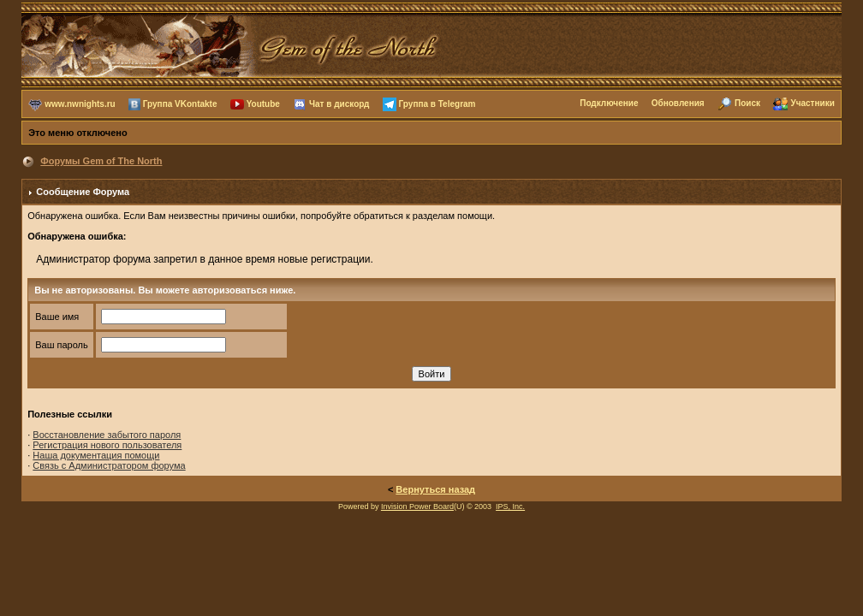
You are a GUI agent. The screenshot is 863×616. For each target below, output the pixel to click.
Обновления (678, 103)
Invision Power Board (417, 506)
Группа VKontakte (180, 103)
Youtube (263, 103)
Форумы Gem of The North (101, 161)
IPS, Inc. (510, 506)
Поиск (747, 103)
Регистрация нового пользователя (107, 445)
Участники (812, 103)
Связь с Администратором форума (109, 465)
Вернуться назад (435, 489)
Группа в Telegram (437, 103)
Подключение (609, 103)
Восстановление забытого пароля (107, 435)
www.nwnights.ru (80, 103)
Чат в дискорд (339, 103)
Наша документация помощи (96, 455)
